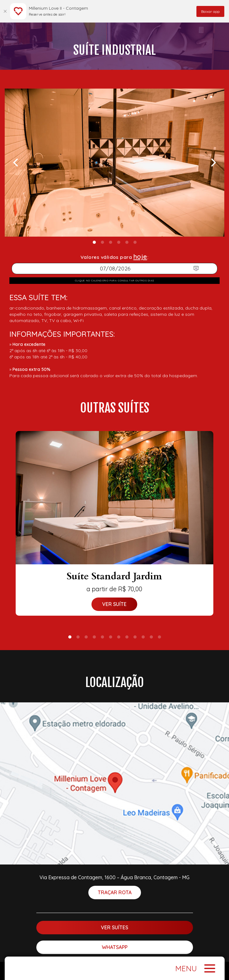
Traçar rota (115, 892)
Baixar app (210, 11)
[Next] (213, 163)
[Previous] (16, 163)
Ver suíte (114, 604)
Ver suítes (114, 927)
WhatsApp (115, 947)
